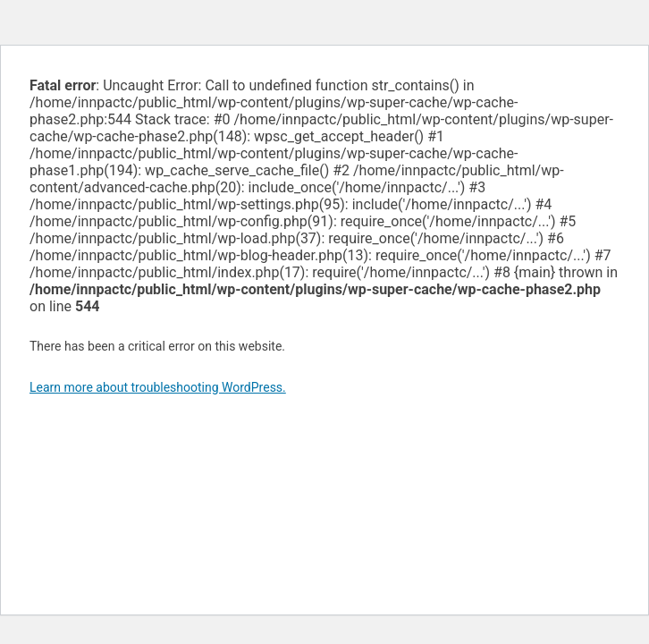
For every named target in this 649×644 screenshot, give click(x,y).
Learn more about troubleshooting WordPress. (158, 387)
